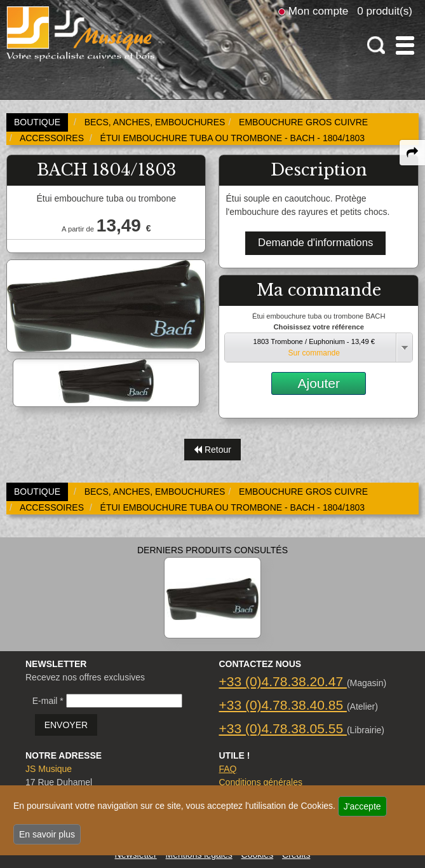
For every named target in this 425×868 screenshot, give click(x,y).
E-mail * (48, 701)
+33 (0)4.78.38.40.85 (282, 705)
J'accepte (362, 806)
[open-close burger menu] (405, 45)
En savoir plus (47, 834)
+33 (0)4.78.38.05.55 (282, 728)
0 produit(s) (385, 11)
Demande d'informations (315, 243)
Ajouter (319, 383)
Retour (212, 450)
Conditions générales (260, 782)
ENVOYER (66, 725)
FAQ (227, 769)
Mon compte (318, 11)
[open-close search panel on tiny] (376, 45)
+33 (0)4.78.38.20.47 (282, 681)
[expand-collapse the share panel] (412, 153)
